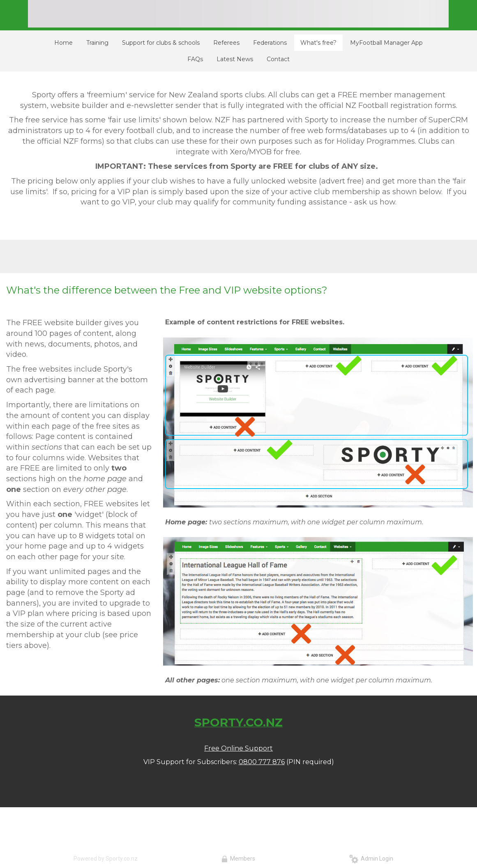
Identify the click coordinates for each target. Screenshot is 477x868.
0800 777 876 (262, 762)
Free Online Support (238, 748)
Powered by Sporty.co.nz (106, 859)
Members (238, 859)
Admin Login (371, 859)
